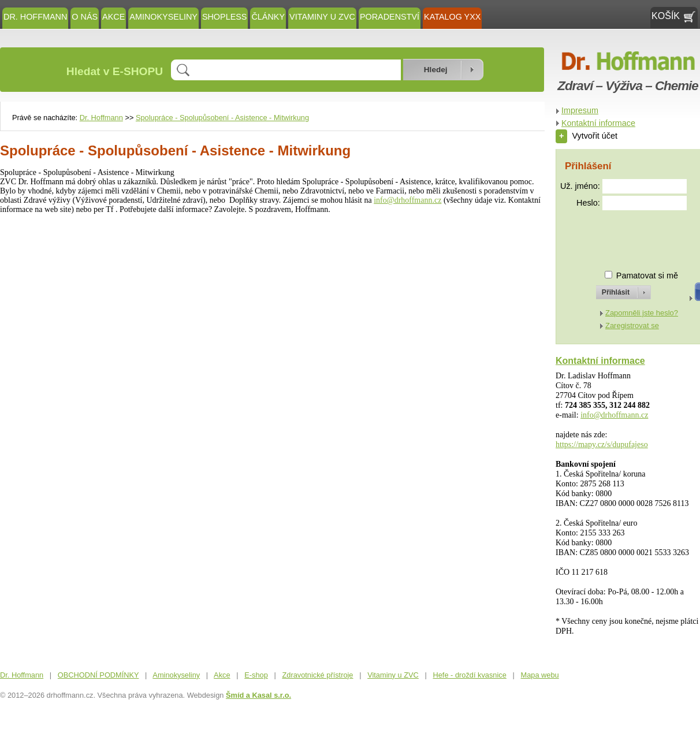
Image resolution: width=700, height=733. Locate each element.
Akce (113, 17)
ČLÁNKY (268, 17)
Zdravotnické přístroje (317, 675)
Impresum (580, 110)
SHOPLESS (225, 17)
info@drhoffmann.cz (407, 200)
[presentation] (613, 235)
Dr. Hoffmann (35, 17)
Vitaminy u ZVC (322, 17)
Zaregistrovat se (632, 325)
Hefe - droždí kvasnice (470, 675)
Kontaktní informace (598, 123)
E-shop (256, 675)
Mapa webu (540, 675)
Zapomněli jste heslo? (642, 313)
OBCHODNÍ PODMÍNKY (98, 675)
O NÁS (85, 17)
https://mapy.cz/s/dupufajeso (602, 444)
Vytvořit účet (587, 136)
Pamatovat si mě (647, 276)
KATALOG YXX (452, 17)
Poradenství (390, 17)
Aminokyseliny (163, 17)
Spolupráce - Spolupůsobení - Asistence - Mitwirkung (222, 118)
